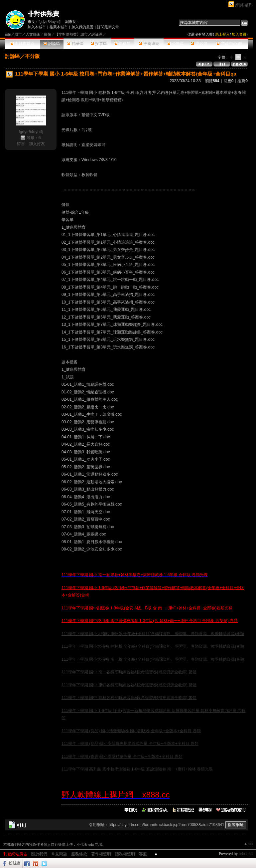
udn (8, 34)
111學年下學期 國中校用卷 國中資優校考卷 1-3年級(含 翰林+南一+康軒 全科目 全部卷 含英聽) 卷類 (150, 621)
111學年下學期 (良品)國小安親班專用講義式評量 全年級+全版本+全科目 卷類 (130, 744)
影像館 (123, 44)
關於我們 (39, 854)
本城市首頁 (22, 44)
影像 (48, 34)
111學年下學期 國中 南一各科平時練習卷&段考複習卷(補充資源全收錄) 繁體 (129, 672)
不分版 (32, 56)
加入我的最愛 (82, 27)
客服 (143, 854)
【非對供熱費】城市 (71, 34)
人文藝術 (33, 34)
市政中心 (229, 44)
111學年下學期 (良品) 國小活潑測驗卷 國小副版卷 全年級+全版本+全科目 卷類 (131, 731)
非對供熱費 (43, 14)
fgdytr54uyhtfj (50, 22)
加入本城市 (37, 27)
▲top (248, 844)
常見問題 (59, 854)
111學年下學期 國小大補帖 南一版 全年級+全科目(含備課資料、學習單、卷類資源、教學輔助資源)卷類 (153, 659)
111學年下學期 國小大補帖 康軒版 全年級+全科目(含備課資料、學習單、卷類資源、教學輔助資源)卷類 (153, 634)
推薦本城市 (59, 27)
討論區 (52, 44)
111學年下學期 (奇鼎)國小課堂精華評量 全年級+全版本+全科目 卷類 (122, 757)
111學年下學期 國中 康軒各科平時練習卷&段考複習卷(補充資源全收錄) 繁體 (129, 685)
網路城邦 (244, 5)
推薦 (243, 81)
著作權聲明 (101, 854)
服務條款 (79, 854)
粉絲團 (15, 863)
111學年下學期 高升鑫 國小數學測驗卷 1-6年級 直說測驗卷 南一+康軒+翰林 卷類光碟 (137, 769)
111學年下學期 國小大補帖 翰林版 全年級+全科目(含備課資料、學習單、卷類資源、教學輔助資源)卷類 (153, 646)
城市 (18, 34)
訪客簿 (199, 44)
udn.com (246, 854)
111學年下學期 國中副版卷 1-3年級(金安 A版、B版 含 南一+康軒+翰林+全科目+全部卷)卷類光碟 (147, 608)
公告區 (175, 44)
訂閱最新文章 (108, 27)
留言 (21, 144)
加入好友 (37, 144)
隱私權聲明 (125, 854)
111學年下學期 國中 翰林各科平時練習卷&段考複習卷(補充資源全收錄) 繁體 (129, 698)
